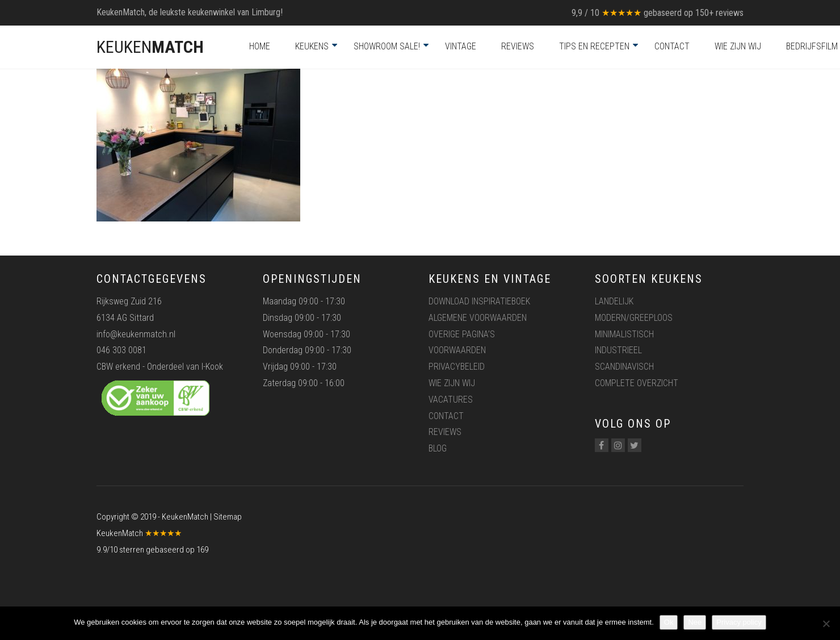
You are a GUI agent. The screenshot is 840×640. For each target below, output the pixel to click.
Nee (695, 622)
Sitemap (228, 517)
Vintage (461, 46)
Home (260, 46)
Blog (438, 448)
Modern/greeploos (634, 318)
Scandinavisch (624, 367)
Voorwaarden (457, 350)
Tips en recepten (594, 46)
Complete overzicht (637, 383)
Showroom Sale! (387, 46)
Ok (669, 622)
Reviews (518, 46)
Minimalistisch (624, 334)
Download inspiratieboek (479, 301)
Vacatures (451, 400)
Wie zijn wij (738, 46)
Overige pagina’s (462, 334)
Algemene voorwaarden (478, 318)
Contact (672, 46)
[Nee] (826, 624)
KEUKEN (150, 47)
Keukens (312, 46)
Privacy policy (739, 622)
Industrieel (618, 350)
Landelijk (614, 301)
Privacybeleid (457, 367)
